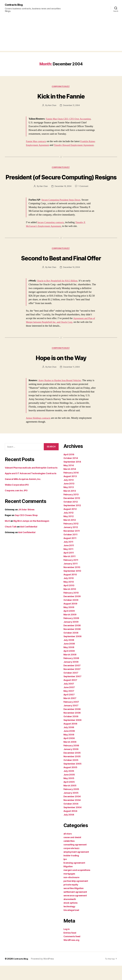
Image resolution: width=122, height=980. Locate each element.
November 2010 (72, 582)
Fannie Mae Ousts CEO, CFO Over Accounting (70, 119)
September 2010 (72, 585)
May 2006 (69, 749)
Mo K (7, 535)
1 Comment (84, 200)
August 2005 (70, 782)
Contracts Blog (15, 5)
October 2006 (71, 731)
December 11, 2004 (72, 381)
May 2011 (68, 563)
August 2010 (70, 589)
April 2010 (69, 600)
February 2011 (71, 574)
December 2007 (72, 680)
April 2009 (69, 625)
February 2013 (71, 509)
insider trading (71, 870)
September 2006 (72, 734)
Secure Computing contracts (52, 236)
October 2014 (71, 473)
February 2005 (71, 804)
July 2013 (69, 494)
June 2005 (69, 789)
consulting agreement (75, 859)
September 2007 (72, 691)
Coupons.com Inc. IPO (16, 505)
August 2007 (70, 694)
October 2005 (71, 775)
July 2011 (68, 556)
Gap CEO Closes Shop (26, 530)
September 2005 (72, 778)
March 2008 (70, 669)
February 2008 (71, 673)
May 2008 (69, 662)
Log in (67, 944)
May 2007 (69, 705)
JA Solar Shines (26, 524)
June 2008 (69, 658)
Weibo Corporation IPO (17, 499)
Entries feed (70, 947)
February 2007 (71, 716)
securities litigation (74, 903)
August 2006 (70, 738)
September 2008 (72, 651)
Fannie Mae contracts (37, 142)
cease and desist (72, 852)
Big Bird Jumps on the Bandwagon (31, 535)
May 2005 (69, 793)
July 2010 (69, 593)
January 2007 (71, 720)
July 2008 (69, 654)
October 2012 (71, 516)
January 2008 (71, 676)
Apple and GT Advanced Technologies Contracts (31, 488)
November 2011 (72, 545)
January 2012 (71, 542)
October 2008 (71, 647)
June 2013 (69, 498)
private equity (71, 899)
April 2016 (69, 469)
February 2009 (71, 633)
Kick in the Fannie (61, 96)
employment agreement (76, 866)
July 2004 (69, 829)
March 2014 (70, 483)
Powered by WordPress (43, 973)
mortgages (69, 888)
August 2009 (70, 618)
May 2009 (69, 622)
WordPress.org (71, 954)
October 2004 (71, 818)
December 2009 (72, 611)
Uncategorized (71, 925)
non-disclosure (71, 892)
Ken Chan (52, 106)
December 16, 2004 (63, 200)
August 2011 (70, 553)
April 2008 (69, 665)
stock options (71, 917)
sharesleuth (70, 914)
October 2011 (70, 549)
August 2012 (70, 523)
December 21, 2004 (72, 106)
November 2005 (72, 771)
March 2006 (70, 756)
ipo (65, 874)
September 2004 (72, 822)
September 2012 (72, 520)
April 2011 (69, 567)
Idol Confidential (29, 541)
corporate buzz (61, 87)
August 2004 (70, 825)
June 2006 (69, 745)
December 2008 (72, 640)
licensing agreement (74, 877)
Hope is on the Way (61, 372)
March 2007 (70, 713)
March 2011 (70, 571)
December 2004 (72, 811)
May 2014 (69, 480)
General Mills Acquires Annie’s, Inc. (23, 494)
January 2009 (71, 636)
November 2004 (72, 815)
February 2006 (71, 760)
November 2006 (72, 727)
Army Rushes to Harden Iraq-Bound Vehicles (61, 395)
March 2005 (70, 800)
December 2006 (72, 724)
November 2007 (72, 684)
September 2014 (72, 476)
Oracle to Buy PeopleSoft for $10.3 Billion (59, 295)
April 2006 (69, 753)
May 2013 (69, 502)
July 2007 (69, 698)
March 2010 (70, 604)
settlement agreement (75, 906)
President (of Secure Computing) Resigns (61, 186)
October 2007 (71, 687)
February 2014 (71, 487)
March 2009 (70, 629)
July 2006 (69, 742)
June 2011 (69, 560)
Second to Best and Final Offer (61, 272)
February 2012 (71, 538)
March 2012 (70, 534)
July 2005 (69, 785)
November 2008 (72, 644)
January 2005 (71, 807)
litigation (68, 881)
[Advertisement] (61, 34)
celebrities (69, 855)
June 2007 (69, 702)
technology (69, 921)
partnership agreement (76, 895)
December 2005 (72, 767)
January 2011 (71, 578)
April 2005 (69, 796)
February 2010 (71, 607)
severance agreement (75, 910)
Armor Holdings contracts (39, 432)
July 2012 (69, 527)
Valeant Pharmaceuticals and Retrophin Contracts (31, 482)
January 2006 (71, 764)
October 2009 (71, 614)
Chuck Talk (11, 541)
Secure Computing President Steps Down (62, 213)
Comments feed (72, 951)
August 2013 (70, 491)
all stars (68, 848)
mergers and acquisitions (77, 884)
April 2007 (69, 709)
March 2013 (70, 505)
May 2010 (69, 596)
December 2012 (72, 513)
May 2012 (69, 531)
